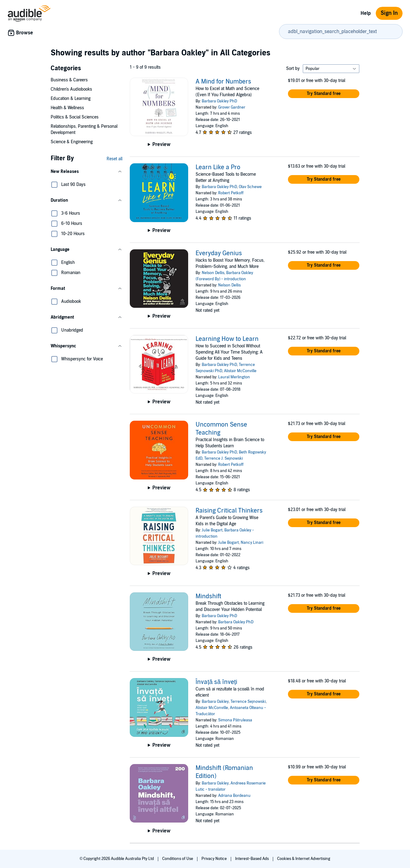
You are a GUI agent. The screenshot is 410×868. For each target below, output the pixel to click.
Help (366, 13)
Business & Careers (69, 80)
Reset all (114, 159)
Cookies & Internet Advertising (304, 859)
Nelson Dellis (213, 273)
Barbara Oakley (215, 702)
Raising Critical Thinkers (229, 511)
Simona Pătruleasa (235, 720)
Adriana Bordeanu (234, 796)
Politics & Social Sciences (75, 117)
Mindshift (208, 596)
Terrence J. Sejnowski (224, 458)
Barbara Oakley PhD (219, 101)
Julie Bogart (212, 530)
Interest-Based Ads (252, 859)
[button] (87, 172)
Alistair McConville (240, 371)
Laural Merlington (234, 377)
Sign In (389, 13)
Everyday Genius (219, 253)
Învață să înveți (216, 682)
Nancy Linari (252, 543)
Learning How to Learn (227, 339)
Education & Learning (71, 99)
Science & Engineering (72, 142)
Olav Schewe (250, 187)
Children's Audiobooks (71, 89)
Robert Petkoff (231, 193)
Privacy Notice (215, 859)
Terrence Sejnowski (248, 702)
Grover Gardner (232, 107)
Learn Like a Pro (218, 167)
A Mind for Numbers (223, 82)
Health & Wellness (67, 108)
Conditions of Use (178, 859)
